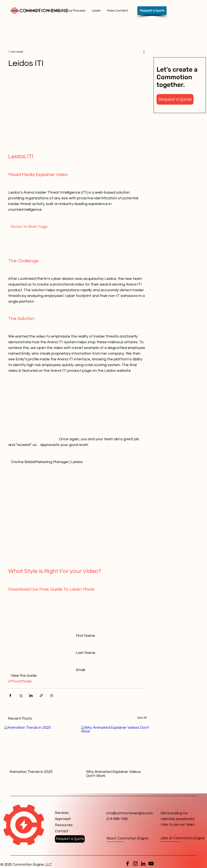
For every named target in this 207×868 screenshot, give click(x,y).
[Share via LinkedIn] (31, 695)
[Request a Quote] (152, 11)
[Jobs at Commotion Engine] (182, 839)
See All (142, 718)
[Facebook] (128, 864)
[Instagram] (135, 864)
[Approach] (70, 819)
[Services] (70, 813)
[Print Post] (52, 695)
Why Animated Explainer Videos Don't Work (114, 774)
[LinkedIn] (143, 864)
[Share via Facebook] (10, 695)
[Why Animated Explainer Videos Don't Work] (116, 745)
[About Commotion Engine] (127, 839)
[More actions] (144, 52)
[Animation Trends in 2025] (39, 745)
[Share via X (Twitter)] (21, 695)
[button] (175, 99)
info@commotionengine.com (130, 813)
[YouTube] (151, 864)
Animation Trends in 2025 (31, 772)
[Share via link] (41, 695)
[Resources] (70, 825)
